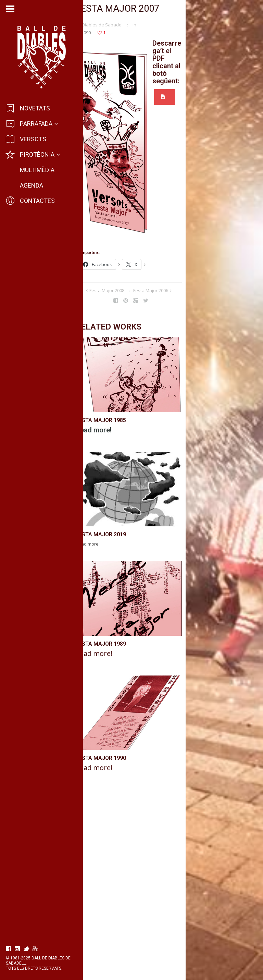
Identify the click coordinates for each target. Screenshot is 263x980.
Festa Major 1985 (107, 469)
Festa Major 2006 (189, 294)
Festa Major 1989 (107, 784)
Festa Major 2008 (145, 294)
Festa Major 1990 (107, 944)
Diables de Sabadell (109, 28)
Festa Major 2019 (107, 629)
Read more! (99, 479)
